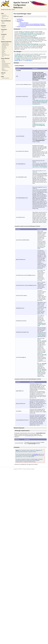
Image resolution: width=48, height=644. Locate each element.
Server (3, 22)
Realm (3, 53)
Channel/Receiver (5, 66)
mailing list (34, 455)
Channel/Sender (5, 65)
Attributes (19, 21)
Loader (3, 50)
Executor (4, 27)
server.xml (28, 60)
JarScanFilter (4, 48)
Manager (4, 51)
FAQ (3, 17)
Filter (3, 74)
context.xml (17, 60)
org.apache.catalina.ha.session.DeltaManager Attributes (32, 24)
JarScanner (4, 47)
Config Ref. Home (5, 16)
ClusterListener (5, 71)
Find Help (36, 454)
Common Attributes (24, 23)
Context (3, 36)
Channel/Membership (6, 63)
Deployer (4, 69)
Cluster (3, 39)
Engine (3, 37)
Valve (3, 56)
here (36, 459)
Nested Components (22, 26)
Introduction (20, 19)
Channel (3, 62)
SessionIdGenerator (6, 55)
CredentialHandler (5, 44)
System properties (5, 78)
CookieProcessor (5, 43)
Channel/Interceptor (6, 67)
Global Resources (5, 46)
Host (3, 38)
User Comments (5, 19)
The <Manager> (20, 20)
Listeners (4, 49)
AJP (2, 32)
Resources (4, 54)
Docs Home (4, 15)
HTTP (3, 31)
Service (3, 23)
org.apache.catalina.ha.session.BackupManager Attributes (33, 25)
